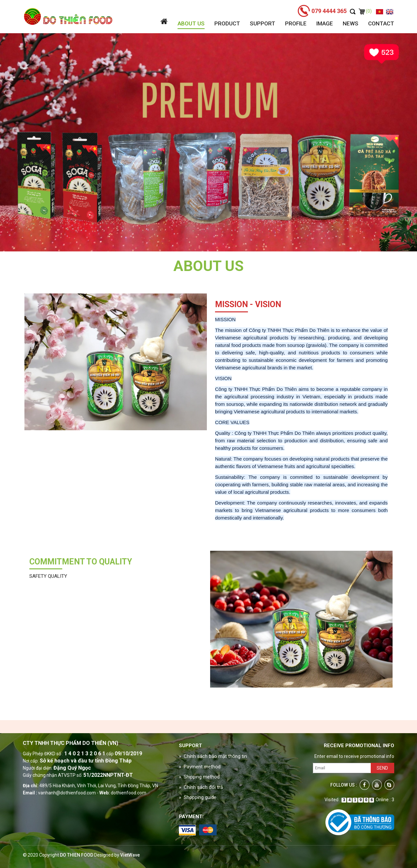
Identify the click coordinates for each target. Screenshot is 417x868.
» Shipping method (199, 777)
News (351, 23)
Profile (296, 23)
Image (325, 23)
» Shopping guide (198, 797)
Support (263, 23)
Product (227, 23)
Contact (381, 23)
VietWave (130, 855)
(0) (365, 11)
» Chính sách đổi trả (201, 787)
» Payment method (200, 767)
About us (191, 23)
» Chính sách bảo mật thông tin (213, 756)
